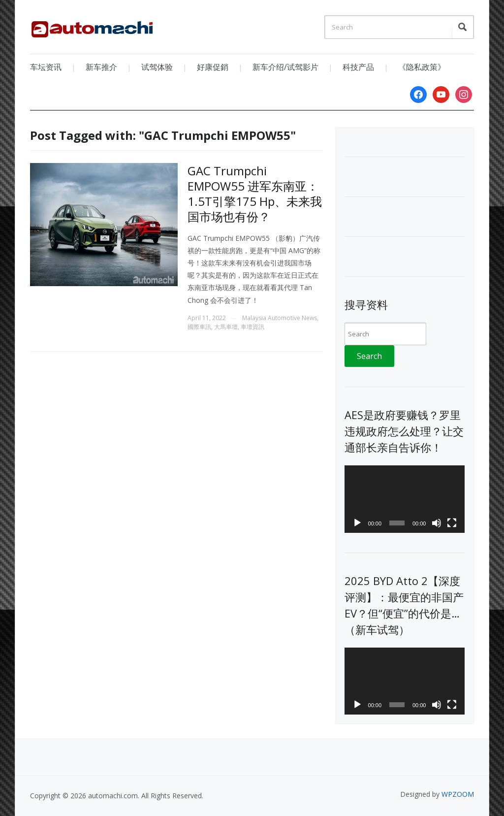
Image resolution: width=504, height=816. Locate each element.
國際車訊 (199, 327)
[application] (404, 499)
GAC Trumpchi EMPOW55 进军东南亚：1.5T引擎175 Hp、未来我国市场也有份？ (255, 194)
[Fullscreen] (452, 523)
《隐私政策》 (422, 67)
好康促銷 (213, 67)
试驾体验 (157, 67)
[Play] (357, 523)
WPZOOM (458, 794)
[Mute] (437, 523)
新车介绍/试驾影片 (285, 67)
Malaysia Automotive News (280, 318)
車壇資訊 (252, 327)
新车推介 (101, 67)
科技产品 (358, 67)
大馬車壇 (226, 327)
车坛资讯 (46, 67)
